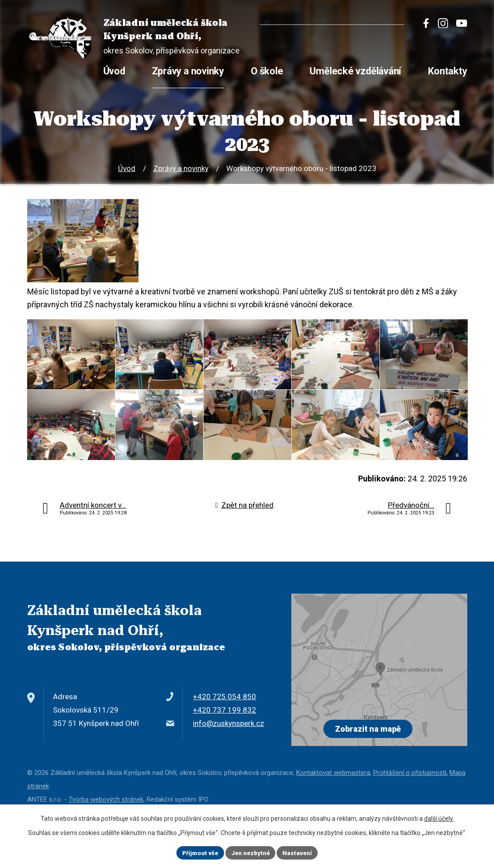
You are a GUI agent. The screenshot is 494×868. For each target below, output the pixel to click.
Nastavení (301, 852)
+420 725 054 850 (225, 734)
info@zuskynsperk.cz (229, 761)
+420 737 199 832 (225, 748)
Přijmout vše (197, 852)
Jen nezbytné (251, 852)
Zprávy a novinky (181, 168)
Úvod (127, 168)
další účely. (439, 817)
